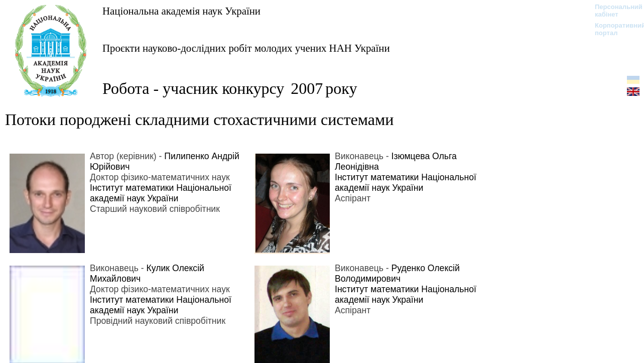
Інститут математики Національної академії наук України (161, 193)
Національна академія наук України (181, 11)
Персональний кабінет (614, 11)
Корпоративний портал (614, 29)
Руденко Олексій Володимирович (397, 273)
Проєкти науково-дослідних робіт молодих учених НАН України (246, 48)
